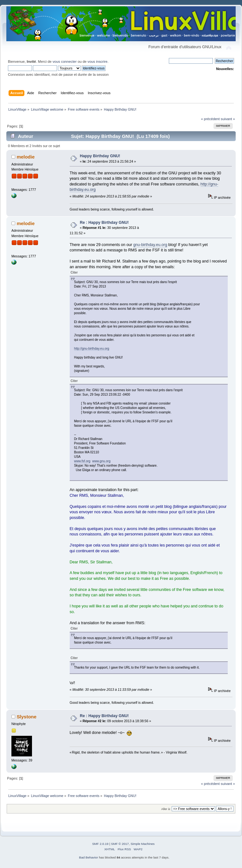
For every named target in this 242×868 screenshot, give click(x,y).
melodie (26, 157)
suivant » (228, 119)
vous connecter (65, 62)
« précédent (210, 119)
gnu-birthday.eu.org (150, 245)
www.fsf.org (82, 461)
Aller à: (166, 809)
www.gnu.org (101, 461)
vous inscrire (97, 62)
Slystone (27, 717)
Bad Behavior (89, 857)
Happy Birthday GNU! (100, 156)
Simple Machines (143, 844)
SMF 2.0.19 (100, 844)
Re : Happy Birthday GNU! (104, 223)
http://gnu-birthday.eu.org (92, 349)
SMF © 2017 (120, 844)
